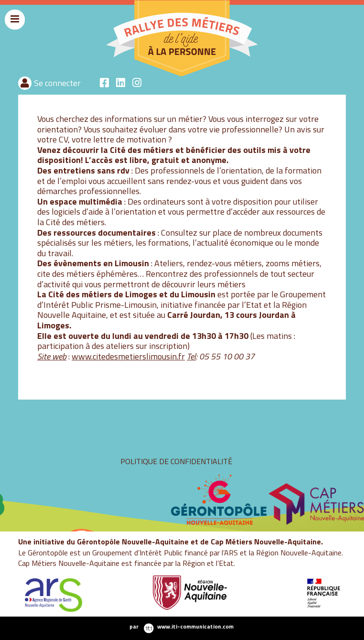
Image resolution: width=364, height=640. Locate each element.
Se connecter (57, 83)
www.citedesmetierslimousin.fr (128, 356)
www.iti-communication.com (195, 627)
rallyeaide (101, 75)
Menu (15, 28)
